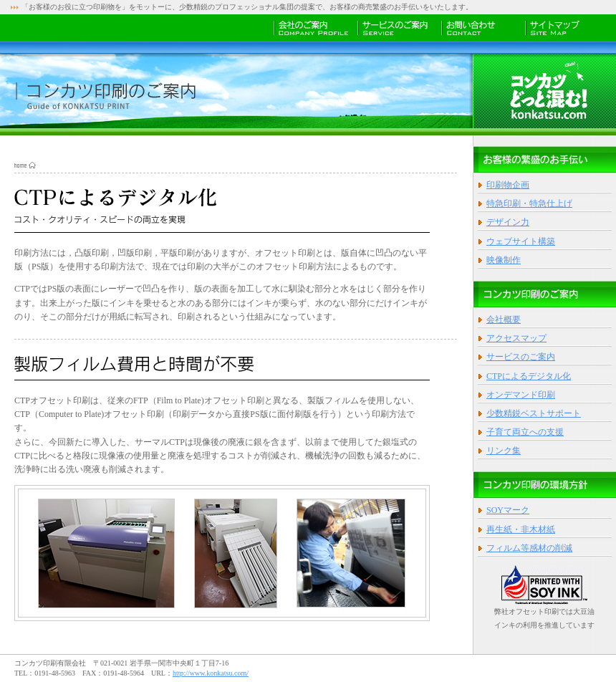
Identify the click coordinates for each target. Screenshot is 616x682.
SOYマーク (508, 510)
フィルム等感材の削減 (529, 548)
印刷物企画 (508, 185)
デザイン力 (508, 222)
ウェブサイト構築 (521, 241)
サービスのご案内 (521, 357)
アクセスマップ (516, 338)
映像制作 (504, 260)
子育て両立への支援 (525, 432)
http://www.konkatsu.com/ (211, 673)
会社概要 (504, 320)
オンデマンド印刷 (521, 395)
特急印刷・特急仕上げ (529, 203)
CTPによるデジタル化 (529, 376)
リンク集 (504, 451)
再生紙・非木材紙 (521, 529)
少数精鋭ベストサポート (534, 413)
